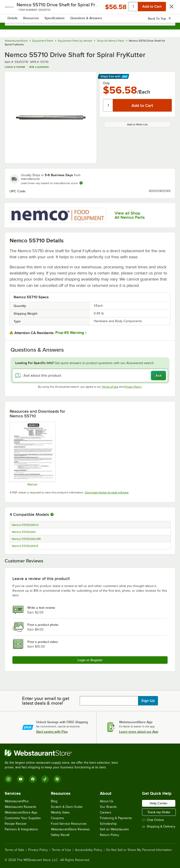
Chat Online (153, 820)
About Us (107, 801)
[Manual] (32, 454)
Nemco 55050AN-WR (26, 539)
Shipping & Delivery (159, 826)
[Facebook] (33, 779)
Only (106, 83)
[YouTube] (21, 779)
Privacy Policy (133, 387)
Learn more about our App (139, 732)
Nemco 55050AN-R (25, 546)
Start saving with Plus (52, 732)
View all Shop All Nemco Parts (130, 215)
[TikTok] (45, 779)
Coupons (57, 818)
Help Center (159, 803)
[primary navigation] (15, 8)
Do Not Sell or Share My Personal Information (139, 850)
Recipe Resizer (16, 824)
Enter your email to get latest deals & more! (46, 701)
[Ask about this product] (90, 376)
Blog (54, 801)
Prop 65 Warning (70, 333)
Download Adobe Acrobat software (107, 492)
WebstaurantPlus (17, 801)
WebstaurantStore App (21, 812)
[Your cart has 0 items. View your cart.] (168, 8)
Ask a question (39, 67)
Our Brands (108, 807)
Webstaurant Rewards (21, 807)
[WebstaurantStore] (63, 753)
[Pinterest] (57, 779)
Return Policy (109, 835)
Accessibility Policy (89, 850)
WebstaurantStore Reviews (70, 829)
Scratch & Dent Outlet (67, 807)
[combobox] (90, 21)
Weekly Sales (60, 812)
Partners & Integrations (21, 829)
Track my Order (159, 812)
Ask (159, 376)
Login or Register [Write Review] (90, 660)
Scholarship (108, 824)
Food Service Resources (69, 824)
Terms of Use (110, 387)
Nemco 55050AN (24, 532)
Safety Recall (60, 835)
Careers (106, 812)
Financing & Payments (116, 818)
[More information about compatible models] (52, 515)
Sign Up (148, 701)
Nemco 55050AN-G (25, 525)
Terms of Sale (14, 850)
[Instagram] (8, 779)
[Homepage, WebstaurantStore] (90, 8)
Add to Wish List (137, 124)
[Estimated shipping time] (81, 183)
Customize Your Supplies (23, 818)
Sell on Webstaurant (114, 829)
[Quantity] (108, 105)
